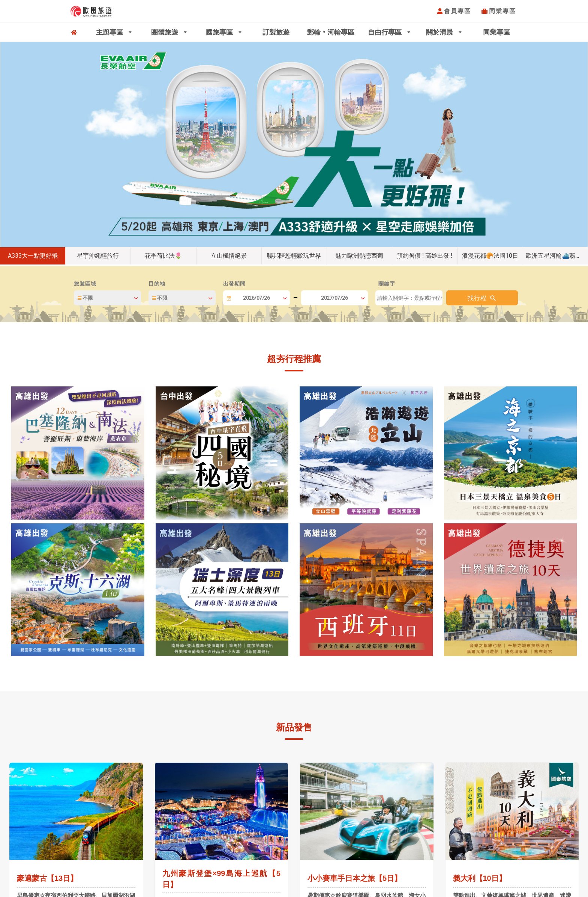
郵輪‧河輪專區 (331, 32)
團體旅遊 (166, 32)
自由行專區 (386, 32)
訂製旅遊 (276, 32)
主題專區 (110, 32)
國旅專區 (220, 32)
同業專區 (502, 11)
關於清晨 (440, 32)
